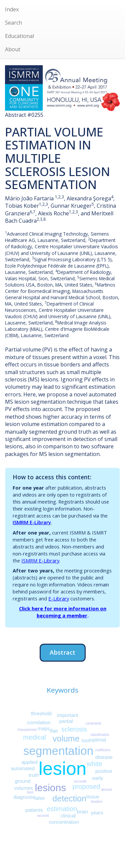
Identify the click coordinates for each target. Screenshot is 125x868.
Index (12, 9)
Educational (19, 36)
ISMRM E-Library (32, 522)
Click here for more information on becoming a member (63, 612)
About (13, 49)
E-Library (59, 598)
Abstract (62, 652)
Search (13, 23)
